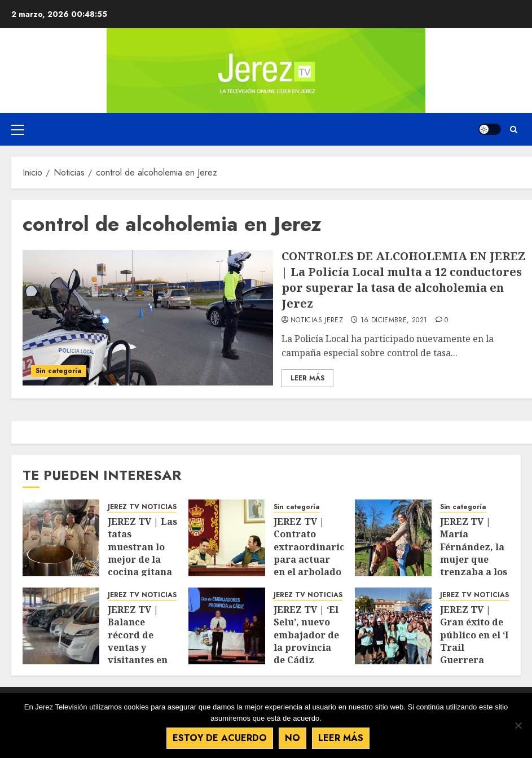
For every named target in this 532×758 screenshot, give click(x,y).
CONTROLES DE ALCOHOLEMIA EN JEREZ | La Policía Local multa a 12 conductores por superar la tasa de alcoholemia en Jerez (404, 280)
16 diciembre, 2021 (394, 321)
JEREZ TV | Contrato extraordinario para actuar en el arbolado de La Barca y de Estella (309, 559)
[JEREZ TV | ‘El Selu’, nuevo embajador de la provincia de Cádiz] (227, 626)
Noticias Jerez (317, 321)
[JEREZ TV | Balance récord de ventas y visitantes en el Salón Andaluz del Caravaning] (61, 626)
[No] (518, 726)
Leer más (342, 739)
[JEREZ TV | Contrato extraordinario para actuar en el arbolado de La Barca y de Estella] (227, 538)
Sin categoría (59, 371)
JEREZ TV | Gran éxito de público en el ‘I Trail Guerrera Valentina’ (474, 641)
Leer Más (307, 378)
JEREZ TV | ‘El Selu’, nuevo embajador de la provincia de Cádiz (306, 635)
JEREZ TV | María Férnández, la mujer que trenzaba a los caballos (474, 553)
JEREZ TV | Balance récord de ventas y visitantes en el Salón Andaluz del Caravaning (138, 654)
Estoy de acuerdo (221, 739)
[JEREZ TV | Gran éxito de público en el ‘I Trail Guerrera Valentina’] (393, 626)
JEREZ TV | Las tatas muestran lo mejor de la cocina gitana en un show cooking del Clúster (142, 566)
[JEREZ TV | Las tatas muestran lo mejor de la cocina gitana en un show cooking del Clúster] (61, 538)
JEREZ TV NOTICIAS (142, 507)
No (294, 739)
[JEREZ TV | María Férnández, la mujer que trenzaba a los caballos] (393, 538)
